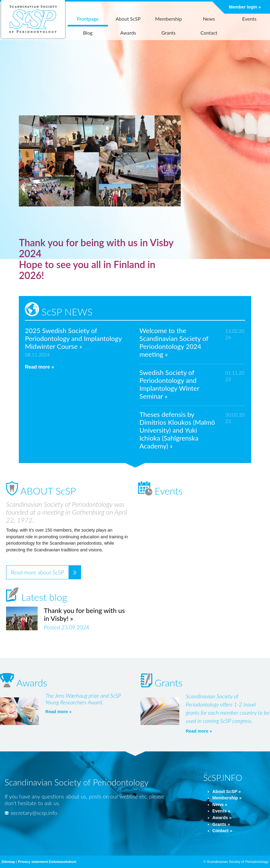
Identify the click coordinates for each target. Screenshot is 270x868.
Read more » (39, 367)
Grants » (221, 824)
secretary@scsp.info (31, 813)
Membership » (227, 798)
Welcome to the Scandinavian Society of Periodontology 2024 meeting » (174, 342)
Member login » (245, 7)
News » (220, 805)
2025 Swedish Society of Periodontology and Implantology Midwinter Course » (73, 338)
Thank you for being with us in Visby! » (84, 614)
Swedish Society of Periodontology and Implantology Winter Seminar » (169, 384)
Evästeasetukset (62, 862)
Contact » (222, 831)
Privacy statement (33, 862)
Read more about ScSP (37, 572)
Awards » (222, 818)
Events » (221, 811)
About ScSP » (227, 791)
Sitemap (8, 862)
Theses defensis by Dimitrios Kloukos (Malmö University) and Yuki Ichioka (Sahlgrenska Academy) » (177, 430)
